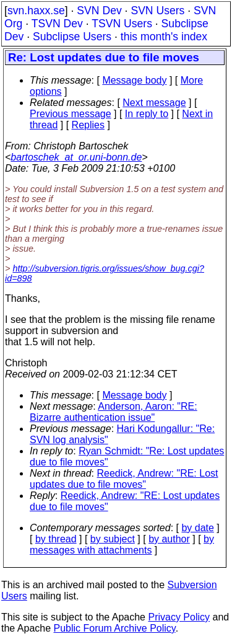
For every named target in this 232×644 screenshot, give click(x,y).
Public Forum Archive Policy (115, 628)
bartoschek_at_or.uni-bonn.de (76, 157)
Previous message (71, 114)
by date (197, 528)
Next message (154, 103)
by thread (56, 539)
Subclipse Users (72, 37)
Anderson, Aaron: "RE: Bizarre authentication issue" (114, 412)
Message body (134, 80)
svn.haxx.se (36, 11)
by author (169, 539)
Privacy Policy (179, 617)
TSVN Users (122, 24)
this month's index (164, 37)
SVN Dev (99, 11)
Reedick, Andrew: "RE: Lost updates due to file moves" (124, 479)
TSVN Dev (57, 24)
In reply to (147, 114)
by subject (113, 539)
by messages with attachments (122, 545)
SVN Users (157, 11)
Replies (88, 125)
